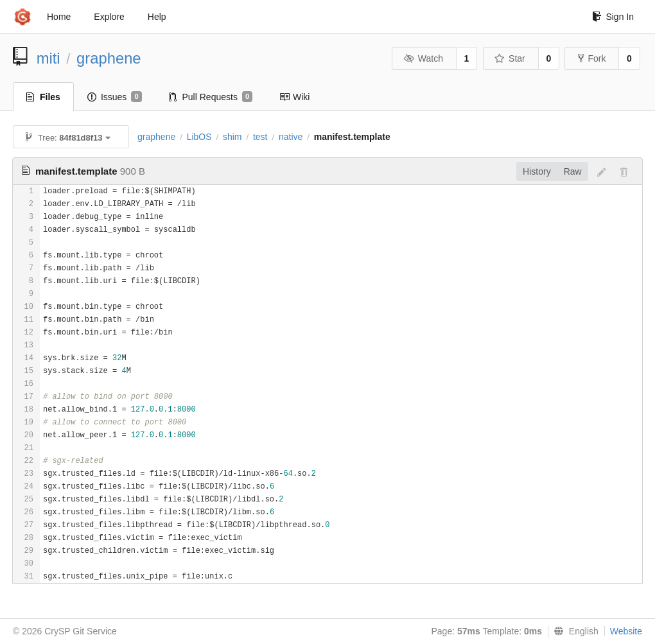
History (537, 171)
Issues (115, 97)
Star (510, 58)
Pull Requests (211, 97)
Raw (573, 171)
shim (232, 137)
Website (626, 631)
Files (43, 97)
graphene (109, 58)
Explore (109, 17)
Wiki (294, 97)
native (291, 137)
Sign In (613, 17)
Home (59, 17)
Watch (423, 58)
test (260, 137)
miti (48, 58)
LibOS (199, 137)
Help (157, 17)
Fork (592, 58)
